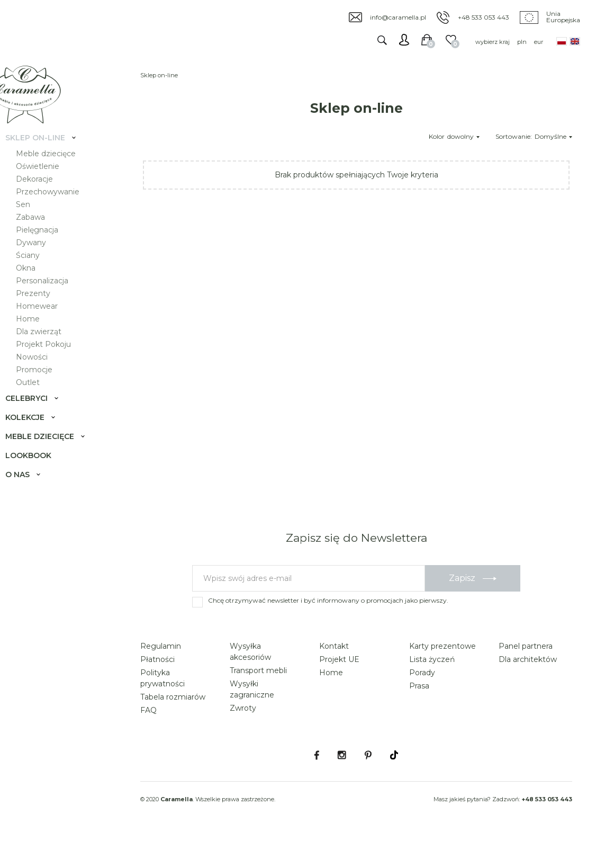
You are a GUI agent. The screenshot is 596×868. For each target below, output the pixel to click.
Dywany (42, 262)
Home (38, 338)
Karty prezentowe (443, 676)
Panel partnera (526, 676)
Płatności (157, 689)
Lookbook (39, 475)
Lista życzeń (432, 689)
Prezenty (44, 312)
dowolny (463, 136)
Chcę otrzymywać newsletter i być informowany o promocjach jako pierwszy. (328, 630)
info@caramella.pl (398, 17)
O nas (28, 494)
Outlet (38, 401)
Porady (422, 702)
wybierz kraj (493, 42)
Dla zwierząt (49, 351)
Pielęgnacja (48, 249)
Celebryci (37, 417)
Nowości (42, 376)
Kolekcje (35, 436)
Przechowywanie (58, 211)
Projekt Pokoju (54, 363)
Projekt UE (339, 689)
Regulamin (161, 676)
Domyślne (553, 136)
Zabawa (41, 236)
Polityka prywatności (162, 708)
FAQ (148, 740)
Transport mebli (258, 700)
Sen (34, 223)
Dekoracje (45, 198)
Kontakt (334, 676)
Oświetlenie (48, 185)
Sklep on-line (46, 157)
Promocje (45, 389)
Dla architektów (528, 689)
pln (522, 42)
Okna (36, 287)
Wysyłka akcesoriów (250, 681)
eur (539, 42)
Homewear (47, 325)
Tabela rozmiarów (173, 727)
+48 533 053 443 (484, 17)
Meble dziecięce (56, 173)
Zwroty (243, 738)
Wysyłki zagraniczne (252, 719)
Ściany (38, 274)
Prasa (419, 715)
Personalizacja (53, 300)
